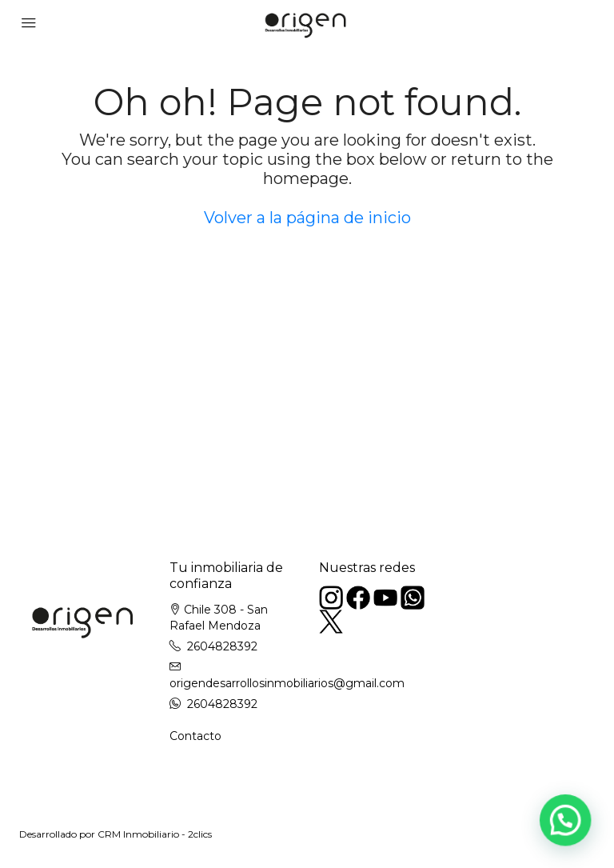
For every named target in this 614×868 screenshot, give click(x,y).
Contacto (195, 736)
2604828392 (222, 646)
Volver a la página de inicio (307, 218)
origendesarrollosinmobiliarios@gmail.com (287, 683)
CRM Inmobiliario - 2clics (155, 834)
